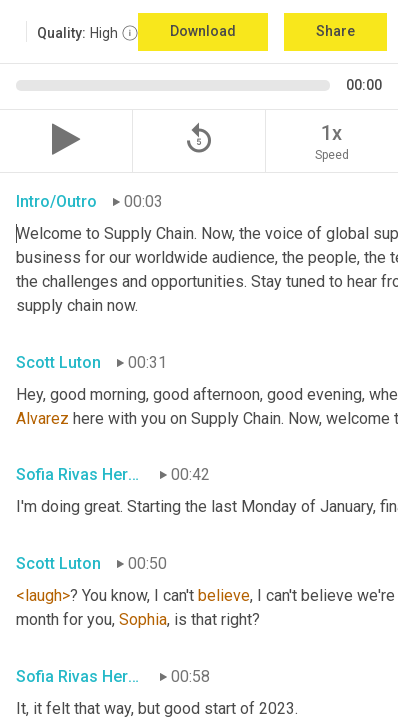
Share (335, 31)
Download (203, 31)
